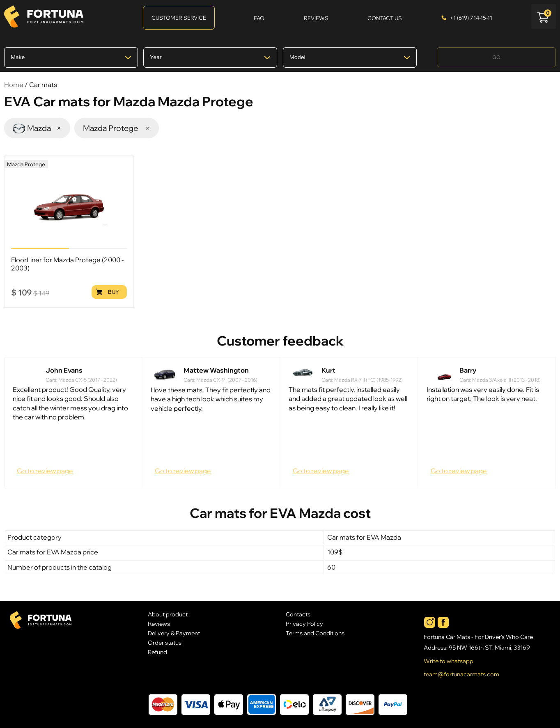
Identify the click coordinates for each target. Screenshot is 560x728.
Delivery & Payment (174, 633)
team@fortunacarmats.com (461, 674)
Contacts (298, 614)
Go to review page (45, 471)
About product (168, 614)
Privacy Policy (304, 624)
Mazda (37, 128)
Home (14, 85)
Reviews (159, 624)
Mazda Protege (117, 128)
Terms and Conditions (315, 633)
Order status (165, 642)
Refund (157, 652)
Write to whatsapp (449, 661)
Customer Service (179, 18)
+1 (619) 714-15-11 (471, 18)
